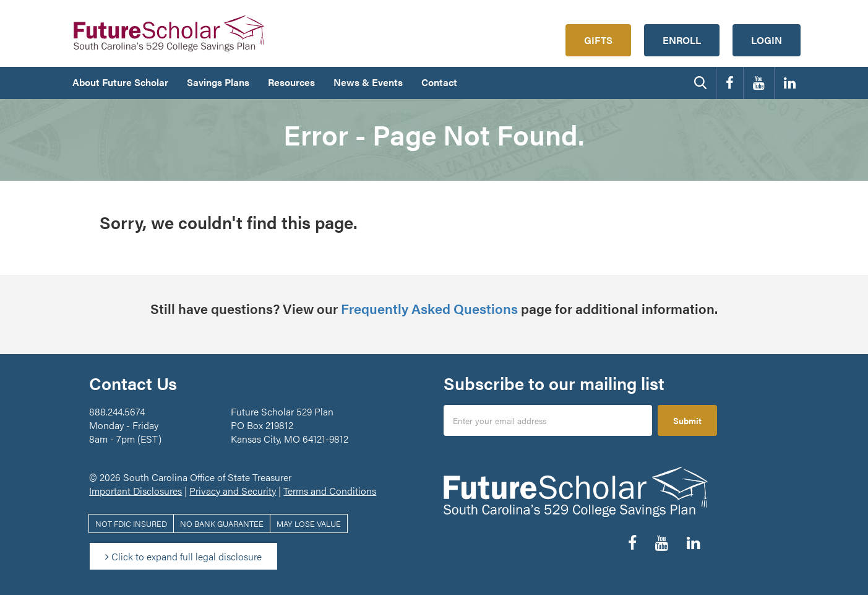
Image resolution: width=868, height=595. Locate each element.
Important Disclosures (135, 491)
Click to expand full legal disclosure (183, 556)
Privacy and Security (233, 491)
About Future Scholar (120, 82)
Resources (291, 82)
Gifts (598, 40)
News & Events (368, 82)
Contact (439, 82)
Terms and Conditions (330, 491)
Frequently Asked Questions (429, 308)
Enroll (682, 40)
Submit (687, 420)
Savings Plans (218, 82)
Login (767, 40)
